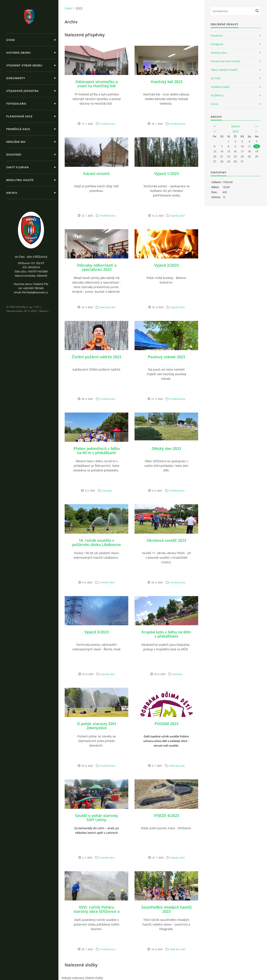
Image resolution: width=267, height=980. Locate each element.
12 (257, 146)
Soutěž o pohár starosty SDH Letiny (97, 818)
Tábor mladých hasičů (224, 70)
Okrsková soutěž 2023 (166, 540)
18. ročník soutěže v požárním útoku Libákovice (96, 542)
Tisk (37, 307)
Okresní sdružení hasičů (225, 61)
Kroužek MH (16, 142)
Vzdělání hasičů (220, 87)
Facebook (217, 35)
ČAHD (214, 104)
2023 (236, 131)
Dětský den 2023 (166, 448)
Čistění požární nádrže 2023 (96, 357)
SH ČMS (216, 78)
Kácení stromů (96, 173)
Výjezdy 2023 (178, 216)
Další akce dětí (108, 307)
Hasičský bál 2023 (166, 82)
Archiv (12, 193)
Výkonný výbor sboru (24, 65)
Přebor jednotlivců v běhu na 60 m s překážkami (97, 451)
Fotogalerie (16, 104)
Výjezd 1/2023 (166, 173)
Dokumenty (16, 78)
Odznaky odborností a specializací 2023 (97, 267)
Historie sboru (19, 53)
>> (257, 126)
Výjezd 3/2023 (97, 632)
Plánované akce (19, 116)
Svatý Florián (18, 167)
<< (215, 126)
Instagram (217, 44)
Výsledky (107, 491)
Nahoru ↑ (45, 311)
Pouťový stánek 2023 (166, 357)
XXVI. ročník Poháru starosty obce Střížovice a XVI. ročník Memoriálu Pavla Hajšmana (97, 913)
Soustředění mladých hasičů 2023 (166, 909)
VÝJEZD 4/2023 (166, 815)
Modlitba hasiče (20, 180)
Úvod (11, 40)
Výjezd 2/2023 (166, 265)
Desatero (14, 154)
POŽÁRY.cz (217, 95)
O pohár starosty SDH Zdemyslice (97, 726)
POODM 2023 (166, 724)
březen (236, 126)
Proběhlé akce (18, 129)
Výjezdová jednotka (23, 91)
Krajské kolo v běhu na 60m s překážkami (166, 634)
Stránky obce (219, 53)
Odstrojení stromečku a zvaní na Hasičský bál (96, 84)
